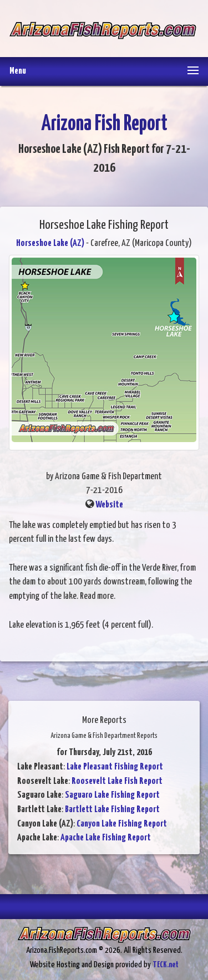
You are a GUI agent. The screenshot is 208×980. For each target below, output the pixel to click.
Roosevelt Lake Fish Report (117, 781)
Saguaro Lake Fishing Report (112, 795)
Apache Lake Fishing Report (106, 838)
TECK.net (166, 965)
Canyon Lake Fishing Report (122, 824)
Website (109, 505)
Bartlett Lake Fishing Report (112, 810)
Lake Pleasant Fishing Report (115, 767)
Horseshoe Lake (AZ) (50, 243)
